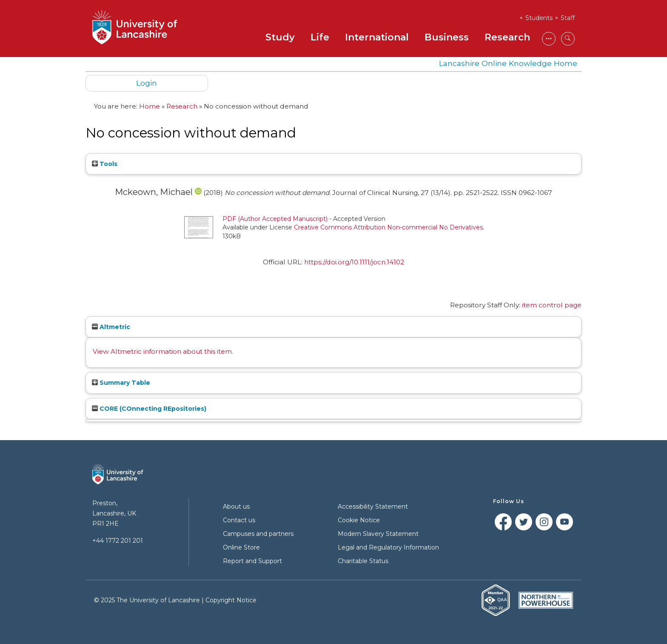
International (377, 37)
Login (147, 83)
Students (539, 18)
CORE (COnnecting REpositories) (149, 409)
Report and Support (252, 561)
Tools (105, 164)
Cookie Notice (359, 520)
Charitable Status (363, 561)
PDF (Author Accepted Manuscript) (275, 219)
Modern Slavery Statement (378, 534)
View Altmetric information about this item (162, 351)
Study (280, 37)
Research (507, 37)
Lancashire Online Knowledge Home (508, 63)
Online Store (241, 547)
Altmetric (111, 327)
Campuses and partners (258, 534)
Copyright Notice (231, 600)
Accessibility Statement (373, 507)
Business (447, 37)
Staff (568, 18)
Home (150, 106)
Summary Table (121, 383)
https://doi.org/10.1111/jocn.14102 (354, 262)
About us (236, 507)
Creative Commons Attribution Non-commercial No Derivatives (388, 227)
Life (320, 37)
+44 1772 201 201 (118, 541)
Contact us (239, 520)
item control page (552, 305)
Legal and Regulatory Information (388, 547)
